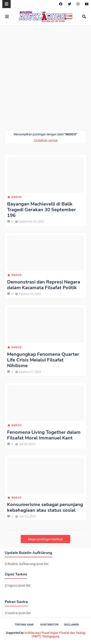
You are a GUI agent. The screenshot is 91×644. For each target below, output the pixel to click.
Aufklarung (32, 633)
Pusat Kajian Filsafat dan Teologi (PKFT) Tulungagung (58, 635)
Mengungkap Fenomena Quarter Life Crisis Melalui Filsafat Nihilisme (43, 360)
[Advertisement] (45, 78)
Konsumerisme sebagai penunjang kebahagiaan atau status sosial (45, 507)
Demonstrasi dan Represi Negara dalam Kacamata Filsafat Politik (44, 285)
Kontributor (49, 625)
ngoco (17, 197)
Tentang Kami (24, 625)
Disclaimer (71, 625)
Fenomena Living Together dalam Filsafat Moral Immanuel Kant (44, 435)
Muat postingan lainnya (45, 539)
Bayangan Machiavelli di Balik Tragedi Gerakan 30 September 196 (41, 210)
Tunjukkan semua (45, 140)
